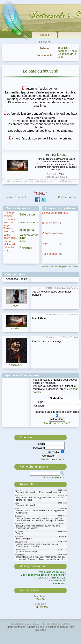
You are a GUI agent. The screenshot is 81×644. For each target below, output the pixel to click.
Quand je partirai (9, 214)
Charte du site (36, 627)
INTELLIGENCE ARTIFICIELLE (50, 578)
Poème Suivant (67, 197)
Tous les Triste (47, 267)
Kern (23, 241)
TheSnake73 (15, 365)
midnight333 (28, 230)
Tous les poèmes (63, 49)
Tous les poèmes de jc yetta (66, 267)
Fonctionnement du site (60, 627)
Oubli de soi (49, 223)
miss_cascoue (29, 222)
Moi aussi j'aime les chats (9, 247)
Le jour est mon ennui (55, 213)
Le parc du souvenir (40, 71)
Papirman (26, 248)
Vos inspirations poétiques (52, 572)
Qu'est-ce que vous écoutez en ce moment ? (43, 575)
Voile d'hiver (49, 233)
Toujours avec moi (9, 230)
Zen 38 (40, 599)
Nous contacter (16, 627)
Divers (60, 233)
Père (45, 244)
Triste (73, 51)
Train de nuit (49, 254)
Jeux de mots (59, 583)
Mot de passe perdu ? (57, 423)
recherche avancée (53, 477)
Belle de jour (28, 214)
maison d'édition (57, 581)
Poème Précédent (15, 197)
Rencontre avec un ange (10, 222)
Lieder (7, 241)
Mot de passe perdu (53, 459)
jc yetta (62, 155)
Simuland (40, 630)
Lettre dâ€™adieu (10, 236)
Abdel (15, 306)
